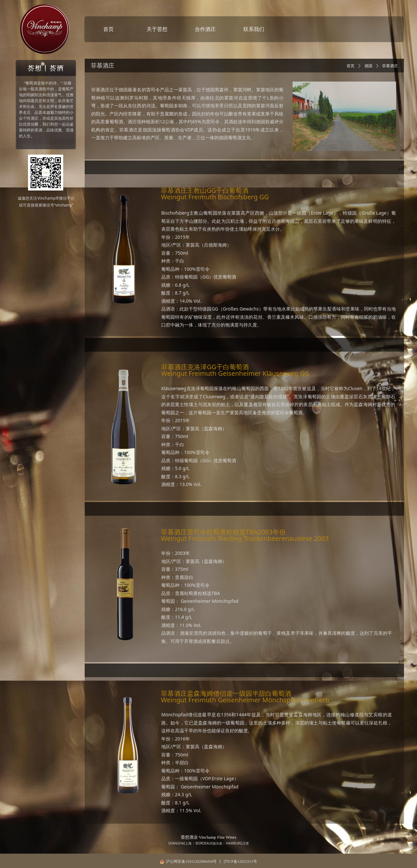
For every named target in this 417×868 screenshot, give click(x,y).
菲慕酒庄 (390, 66)
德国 (368, 66)
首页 (351, 66)
